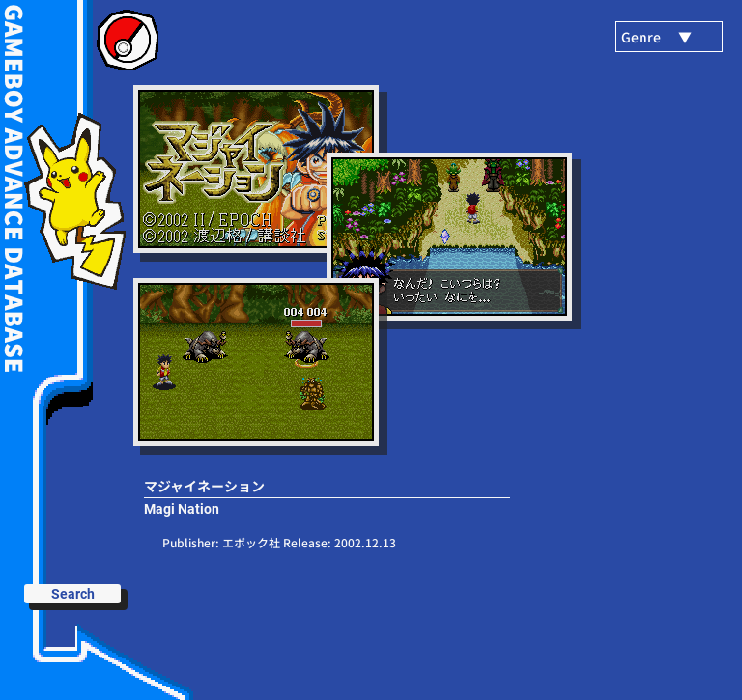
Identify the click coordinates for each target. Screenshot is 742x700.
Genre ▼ (656, 37)
